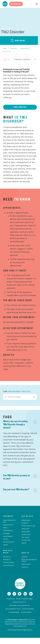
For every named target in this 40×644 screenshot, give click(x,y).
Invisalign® (6, 533)
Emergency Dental (9, 542)
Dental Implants (8, 536)
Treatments (13, 48)
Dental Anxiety (26, 520)
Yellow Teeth (25, 529)
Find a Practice (20, 107)
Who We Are (7, 557)
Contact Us (25, 567)
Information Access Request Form (20, 605)
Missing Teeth (26, 532)
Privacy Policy (11, 599)
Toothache (25, 523)
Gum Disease (26, 537)
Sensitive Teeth (26, 534)
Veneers (6, 539)
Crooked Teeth (26, 540)
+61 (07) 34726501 (26, 612)
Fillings (5, 528)
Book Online (16, 4)
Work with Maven (8, 552)
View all (5, 545)
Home (5, 48)
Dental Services (25, 48)
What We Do (7, 560)
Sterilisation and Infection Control (29, 561)
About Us (26, 553)
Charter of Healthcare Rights (24, 599)
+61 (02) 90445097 (14, 612)
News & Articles (26, 564)
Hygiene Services (8, 525)
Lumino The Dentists (28, 609)
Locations (24, 557)
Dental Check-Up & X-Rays (10, 521)
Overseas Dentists (9, 563)
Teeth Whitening (8, 531)
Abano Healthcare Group (13, 609)
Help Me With (27, 516)
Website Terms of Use (20, 602)
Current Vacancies (9, 565)
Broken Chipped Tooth (28, 526)
